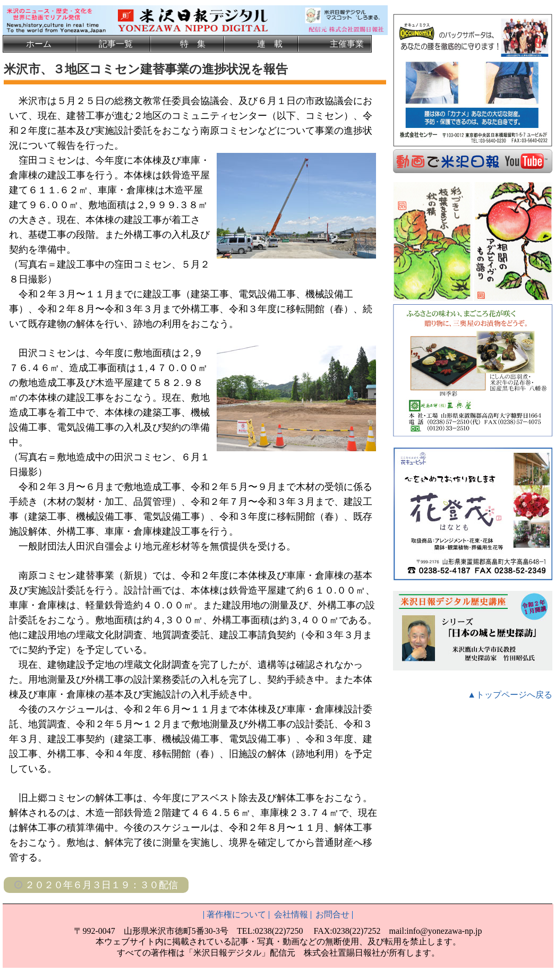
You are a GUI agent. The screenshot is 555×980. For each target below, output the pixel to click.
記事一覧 (116, 44)
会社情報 (291, 914)
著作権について (236, 914)
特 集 (193, 44)
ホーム (39, 44)
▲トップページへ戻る (510, 694)
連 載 (270, 44)
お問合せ (332, 914)
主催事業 (347, 44)
